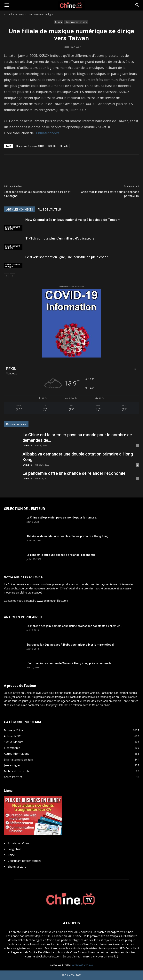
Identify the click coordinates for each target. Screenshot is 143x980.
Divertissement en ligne (41, 14)
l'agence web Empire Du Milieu (31, 952)
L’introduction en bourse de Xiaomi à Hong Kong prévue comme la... (70, 663)
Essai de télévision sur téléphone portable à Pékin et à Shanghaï (37, 194)
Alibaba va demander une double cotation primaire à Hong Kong (68, 536)
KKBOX (52, 146)
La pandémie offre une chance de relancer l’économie (74, 473)
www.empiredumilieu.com (53, 601)
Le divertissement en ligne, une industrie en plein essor (67, 257)
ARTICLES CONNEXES (20, 210)
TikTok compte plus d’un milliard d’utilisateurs (60, 238)
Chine (11, 855)
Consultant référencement (24, 861)
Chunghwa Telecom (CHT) (30, 146)
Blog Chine (15, 849)
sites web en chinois (109, 701)
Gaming (20, 14)
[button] (138, 5)
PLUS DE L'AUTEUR (49, 210)
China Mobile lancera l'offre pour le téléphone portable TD (110, 194)
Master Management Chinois (81, 693)
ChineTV (27, 445)
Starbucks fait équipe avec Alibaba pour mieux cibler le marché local (70, 645)
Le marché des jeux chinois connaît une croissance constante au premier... (74, 626)
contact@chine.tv (82, 965)
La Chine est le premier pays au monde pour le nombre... (62, 518)
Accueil (8, 14)
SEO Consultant (129, 948)
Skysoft (64, 146)
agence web (68, 701)
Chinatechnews (48, 133)
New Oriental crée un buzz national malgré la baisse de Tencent (73, 220)
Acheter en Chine (19, 843)
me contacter (31, 705)
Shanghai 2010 (17, 867)
